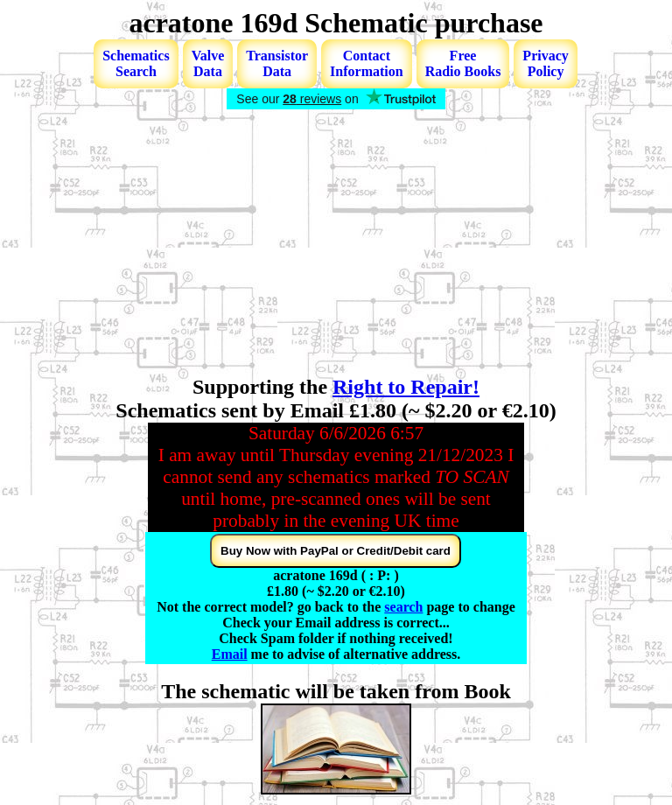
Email (230, 654)
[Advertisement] (336, 244)
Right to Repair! (406, 387)
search (403, 607)
